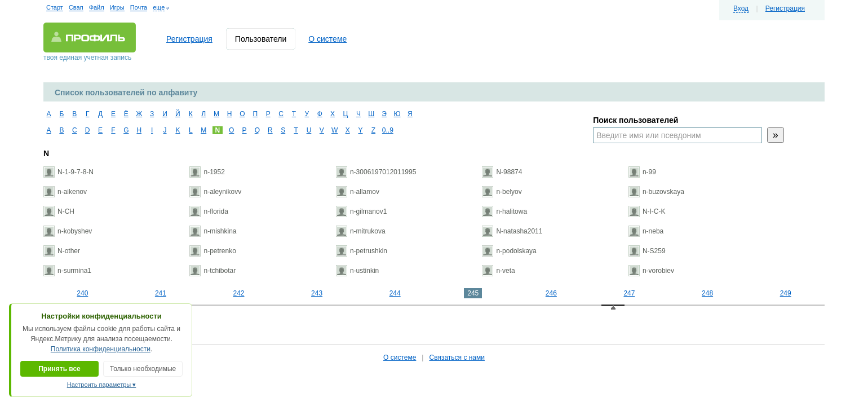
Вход (741, 8)
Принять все (59, 369)
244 (395, 293)
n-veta (498, 271)
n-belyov (502, 192)
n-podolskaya (509, 251)
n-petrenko (212, 251)
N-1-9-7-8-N (68, 172)
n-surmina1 (67, 271)
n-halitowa (504, 211)
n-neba (646, 231)
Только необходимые (143, 369)
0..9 (386, 130)
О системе (327, 39)
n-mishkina (213, 231)
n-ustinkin (357, 271)
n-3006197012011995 (376, 172)
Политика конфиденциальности (101, 349)
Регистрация (785, 8)
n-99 (642, 172)
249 (786, 293)
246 (551, 293)
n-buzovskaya (656, 192)
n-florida (209, 211)
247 (629, 293)
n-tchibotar (212, 271)
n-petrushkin (362, 251)
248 (707, 293)
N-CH (59, 211)
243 (317, 293)
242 (238, 293)
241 (161, 293)
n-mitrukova (361, 231)
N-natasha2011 (512, 231)
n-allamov (358, 192)
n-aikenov (65, 192)
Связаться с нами (457, 358)
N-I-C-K (647, 211)
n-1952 (207, 172)
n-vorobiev (651, 271)
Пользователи (261, 39)
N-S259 (647, 251)
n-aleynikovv (215, 192)
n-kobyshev (68, 231)
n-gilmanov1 (361, 211)
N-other (62, 251)
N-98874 (502, 172)
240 (82, 293)
